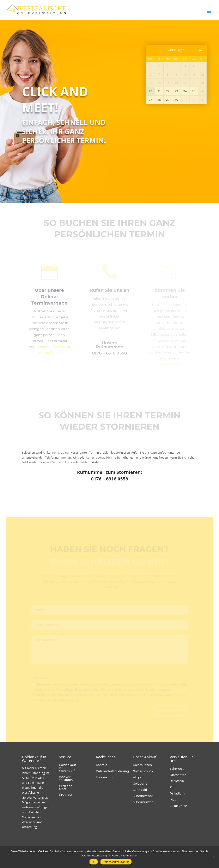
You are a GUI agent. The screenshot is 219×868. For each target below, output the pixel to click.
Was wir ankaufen (66, 779)
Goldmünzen (142, 765)
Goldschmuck (143, 771)
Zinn (173, 787)
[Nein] (214, 857)
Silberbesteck (143, 796)
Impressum (104, 778)
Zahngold (140, 790)
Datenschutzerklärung (112, 771)
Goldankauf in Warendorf (67, 768)
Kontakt (102, 765)
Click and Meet (66, 788)
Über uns (66, 795)
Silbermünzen (143, 802)
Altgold (138, 778)
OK (94, 862)
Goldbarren (141, 784)
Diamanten (178, 775)
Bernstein (177, 781)
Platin (174, 800)
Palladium (177, 794)
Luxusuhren (178, 806)
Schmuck (177, 769)
